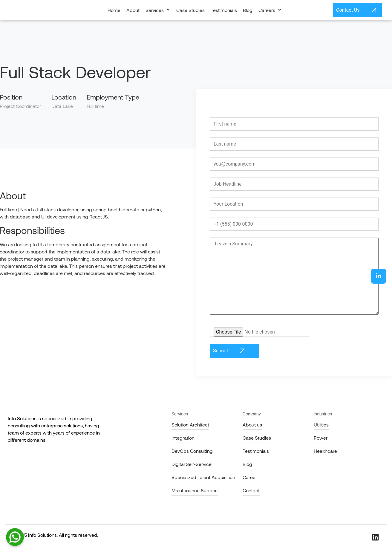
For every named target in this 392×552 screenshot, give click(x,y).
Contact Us (357, 10)
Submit (230, 351)
